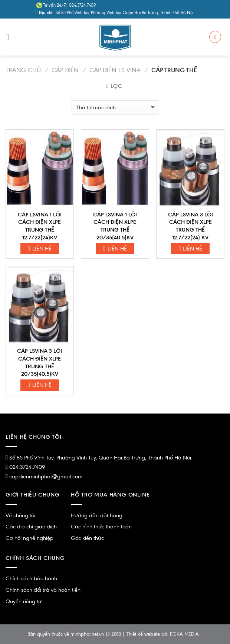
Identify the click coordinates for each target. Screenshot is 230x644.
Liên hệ (40, 249)
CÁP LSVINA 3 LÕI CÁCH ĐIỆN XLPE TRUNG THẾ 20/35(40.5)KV (40, 362)
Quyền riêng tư (24, 601)
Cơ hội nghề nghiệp (29, 538)
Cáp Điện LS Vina (115, 70)
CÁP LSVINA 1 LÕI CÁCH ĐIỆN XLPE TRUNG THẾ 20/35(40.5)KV (115, 226)
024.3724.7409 (27, 467)
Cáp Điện (65, 70)
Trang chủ (23, 70)
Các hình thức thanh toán (101, 527)
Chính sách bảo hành (31, 578)
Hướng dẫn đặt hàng (97, 515)
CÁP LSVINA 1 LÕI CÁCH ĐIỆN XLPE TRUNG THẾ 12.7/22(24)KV (40, 226)
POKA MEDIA (184, 634)
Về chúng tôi (20, 515)
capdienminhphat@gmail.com (46, 477)
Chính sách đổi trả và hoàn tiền (43, 590)
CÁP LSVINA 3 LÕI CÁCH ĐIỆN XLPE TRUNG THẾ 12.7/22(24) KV (190, 226)
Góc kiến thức (87, 538)
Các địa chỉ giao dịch (31, 527)
